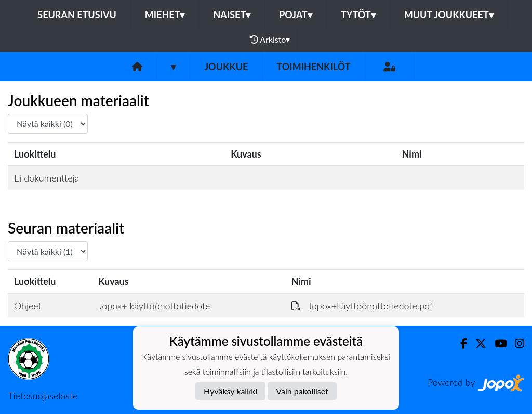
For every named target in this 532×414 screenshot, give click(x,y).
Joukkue (226, 67)
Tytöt (358, 15)
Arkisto (270, 40)
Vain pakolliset (302, 391)
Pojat (296, 15)
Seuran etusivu (77, 15)
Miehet (165, 15)
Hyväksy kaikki (230, 391)
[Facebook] (460, 344)
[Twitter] (477, 344)
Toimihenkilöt (313, 67)
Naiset (232, 15)
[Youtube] (496, 344)
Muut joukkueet (449, 15)
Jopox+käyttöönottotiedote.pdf (362, 306)
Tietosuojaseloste (43, 396)
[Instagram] (515, 344)
